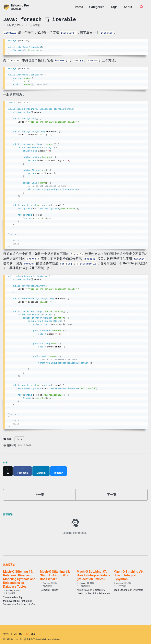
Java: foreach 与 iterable (40, 20)
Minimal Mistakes (52, 636)
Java (19, 439)
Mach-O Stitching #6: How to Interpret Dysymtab (128, 572)
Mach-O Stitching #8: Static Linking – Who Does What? (55, 572)
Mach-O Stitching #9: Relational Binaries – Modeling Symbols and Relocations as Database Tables (19, 576)
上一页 (39, 491)
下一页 (111, 491)
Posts (79, 7)
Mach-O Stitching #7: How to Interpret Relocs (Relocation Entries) (93, 572)
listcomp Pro (20, 7)
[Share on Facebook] (23, 469)
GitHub (16, 631)
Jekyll (38, 636)
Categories (97, 7)
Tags (114, 7)
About (128, 7)
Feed (30, 631)
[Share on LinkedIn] (42, 469)
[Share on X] (8, 469)
